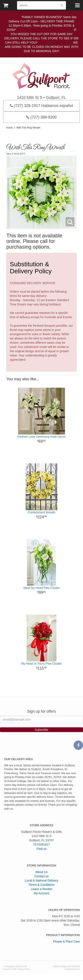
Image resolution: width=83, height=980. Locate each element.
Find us (41, 849)
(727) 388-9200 (41, 117)
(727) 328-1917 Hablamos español (41, 106)
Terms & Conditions (41, 885)
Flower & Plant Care (67, 942)
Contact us (42, 876)
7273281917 (41, 845)
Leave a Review (41, 889)
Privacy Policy (24, 969)
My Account (41, 893)
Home (10, 128)
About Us (41, 872)
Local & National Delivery (41, 880)
